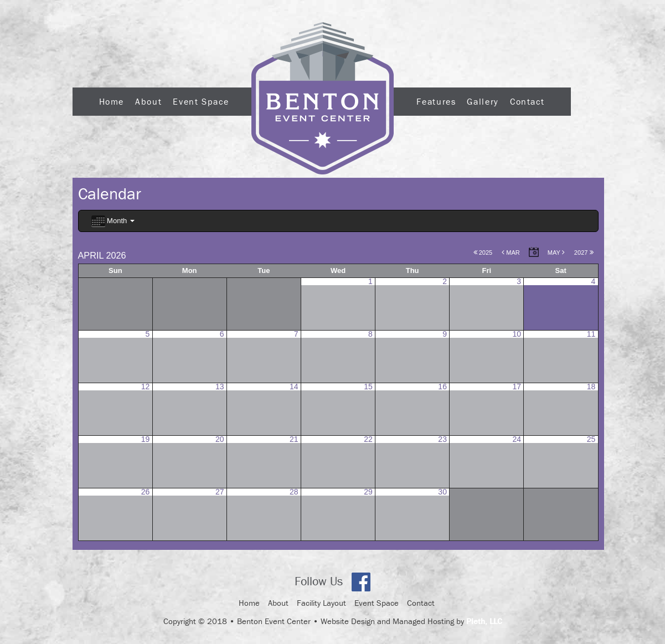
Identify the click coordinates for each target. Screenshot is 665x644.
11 (591, 334)
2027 (584, 253)
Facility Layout (321, 603)
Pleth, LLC (484, 621)
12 (146, 387)
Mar (511, 253)
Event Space (201, 101)
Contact (527, 101)
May (556, 253)
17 (517, 387)
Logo (323, 98)
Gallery (483, 101)
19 (146, 439)
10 (517, 334)
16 (442, 387)
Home (112, 101)
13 (220, 387)
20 (220, 439)
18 (591, 387)
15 (368, 387)
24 (517, 439)
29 (368, 492)
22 (368, 439)
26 (146, 492)
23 (442, 439)
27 (220, 492)
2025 (483, 253)
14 (294, 387)
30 (442, 492)
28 (294, 492)
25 (591, 439)
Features (436, 101)
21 (294, 439)
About (148, 101)
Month (113, 221)
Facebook (361, 582)
